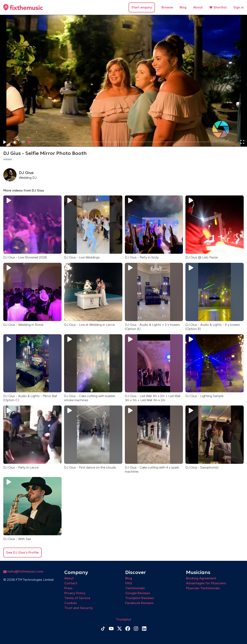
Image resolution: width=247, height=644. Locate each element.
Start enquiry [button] (142, 7)
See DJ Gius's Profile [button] (22, 552)
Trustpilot (124, 619)
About (198, 7)
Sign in (239, 7)
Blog (183, 7)
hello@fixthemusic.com (23, 571)
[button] (5, 142)
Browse (167, 7)
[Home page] (23, 7)
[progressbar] (18, 142)
